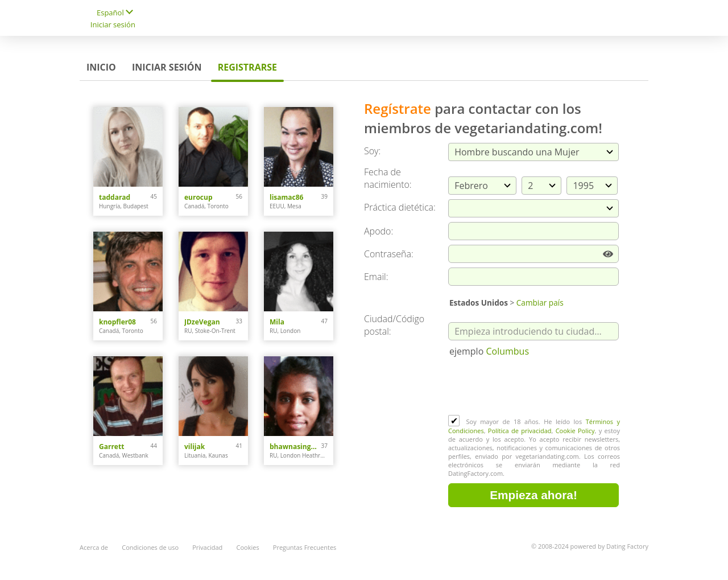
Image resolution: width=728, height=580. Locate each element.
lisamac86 (286, 197)
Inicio (101, 67)
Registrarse (247, 67)
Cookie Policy (575, 431)
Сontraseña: (389, 254)
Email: (376, 277)
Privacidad (207, 547)
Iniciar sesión (113, 24)
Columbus (507, 351)
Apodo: (379, 231)
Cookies (248, 547)
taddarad (115, 197)
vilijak (195, 447)
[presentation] (535, 387)
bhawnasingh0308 (295, 447)
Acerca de (94, 547)
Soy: (372, 151)
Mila (277, 322)
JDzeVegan (202, 322)
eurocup (198, 197)
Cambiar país (540, 303)
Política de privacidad (520, 431)
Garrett (111, 447)
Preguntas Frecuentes (305, 547)
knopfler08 (117, 322)
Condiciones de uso (150, 547)
